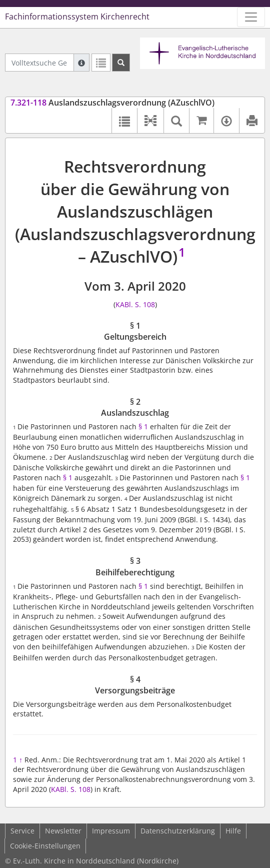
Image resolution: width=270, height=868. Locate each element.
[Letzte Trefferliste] (101, 63)
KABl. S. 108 (135, 304)
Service (22, 831)
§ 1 (143, 426)
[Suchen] (121, 63)
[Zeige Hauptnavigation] (251, 17)
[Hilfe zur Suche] (81, 63)
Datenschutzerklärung (178, 831)
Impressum (111, 831)
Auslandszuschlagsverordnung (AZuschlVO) (112, 103)
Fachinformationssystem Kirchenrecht (77, 17)
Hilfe (233, 831)
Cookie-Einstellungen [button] (45, 846)
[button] (150, 121)
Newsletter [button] (63, 831)
